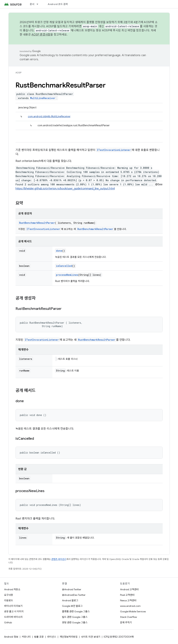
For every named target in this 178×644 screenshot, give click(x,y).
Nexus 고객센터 (128, 600)
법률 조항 (39, 637)
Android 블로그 (70, 600)
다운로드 (9, 600)
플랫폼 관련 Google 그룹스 (76, 611)
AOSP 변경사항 (41, 35)
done (59, 251)
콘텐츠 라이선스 (59, 559)
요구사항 (9, 595)
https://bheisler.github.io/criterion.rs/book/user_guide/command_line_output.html (65, 189)
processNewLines (67, 275)
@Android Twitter (72, 589)
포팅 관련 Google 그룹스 (75, 622)
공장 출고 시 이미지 (14, 611)
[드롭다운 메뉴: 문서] (39, 4)
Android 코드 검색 (58, 4)
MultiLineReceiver (43, 98)
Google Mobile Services (133, 611)
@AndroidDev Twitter (74, 595)
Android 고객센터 (129, 589)
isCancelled (64, 266)
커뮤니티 (26, 637)
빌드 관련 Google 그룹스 (75, 617)
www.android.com (130, 606)
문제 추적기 (126, 622)
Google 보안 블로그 (72, 606)
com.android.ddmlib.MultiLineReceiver (49, 116)
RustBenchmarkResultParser (37, 223)
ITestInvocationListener (114, 150)
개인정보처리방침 (69, 637)
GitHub (8, 622)
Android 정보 (11, 637)
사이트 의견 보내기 (91, 637)
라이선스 (52, 637)
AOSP (18, 73)
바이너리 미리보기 (13, 606)
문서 (32, 4)
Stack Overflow (129, 617)
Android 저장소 (12, 589)
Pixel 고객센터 (127, 595)
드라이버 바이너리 (13, 617)
